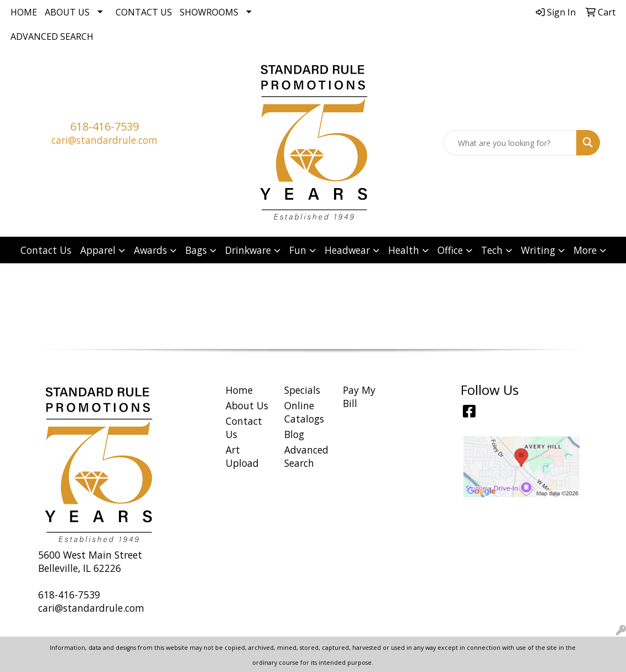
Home (24, 12)
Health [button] (404, 250)
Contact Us (144, 12)
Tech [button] (492, 250)
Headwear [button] (347, 250)
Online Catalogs (304, 412)
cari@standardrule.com (105, 140)
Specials (302, 390)
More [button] (585, 250)
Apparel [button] (98, 250)
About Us (67, 12)
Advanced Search (52, 37)
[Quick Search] (510, 143)
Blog (294, 434)
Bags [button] (196, 250)
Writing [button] (538, 250)
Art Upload (242, 456)
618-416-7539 (105, 126)
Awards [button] (150, 250)
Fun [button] (298, 250)
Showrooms (209, 12)
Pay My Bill (359, 397)
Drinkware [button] (248, 250)
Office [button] (450, 250)
